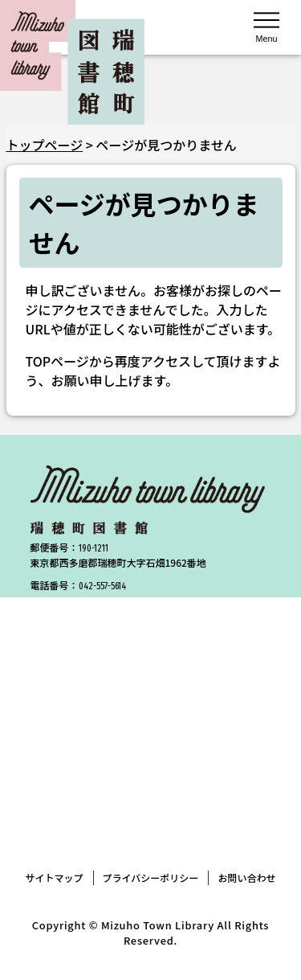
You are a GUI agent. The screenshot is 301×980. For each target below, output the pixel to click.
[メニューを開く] (266, 26)
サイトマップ (55, 877)
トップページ (45, 145)
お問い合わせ (246, 877)
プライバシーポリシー (151, 877)
